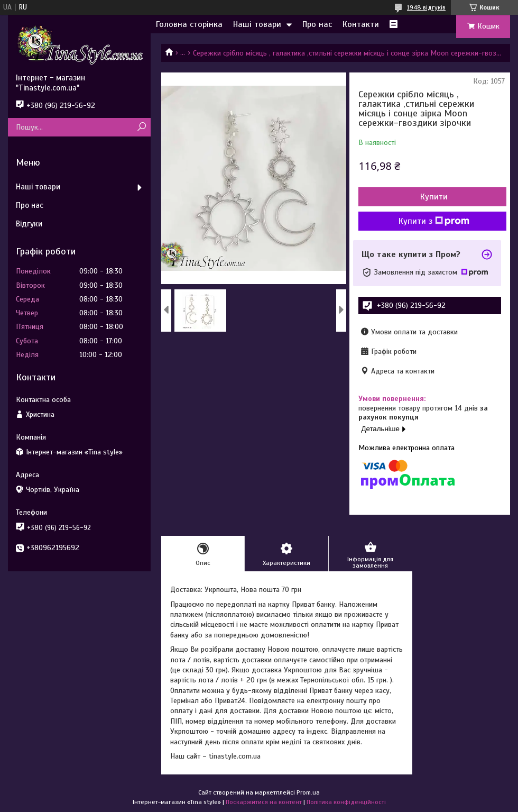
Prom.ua (308, 792)
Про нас (317, 24)
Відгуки (29, 224)
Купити (434, 197)
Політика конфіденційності (346, 802)
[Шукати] (141, 127)
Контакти (361, 24)
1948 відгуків (426, 7)
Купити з (434, 221)
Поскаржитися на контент (264, 802)
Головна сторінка (189, 24)
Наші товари (257, 24)
